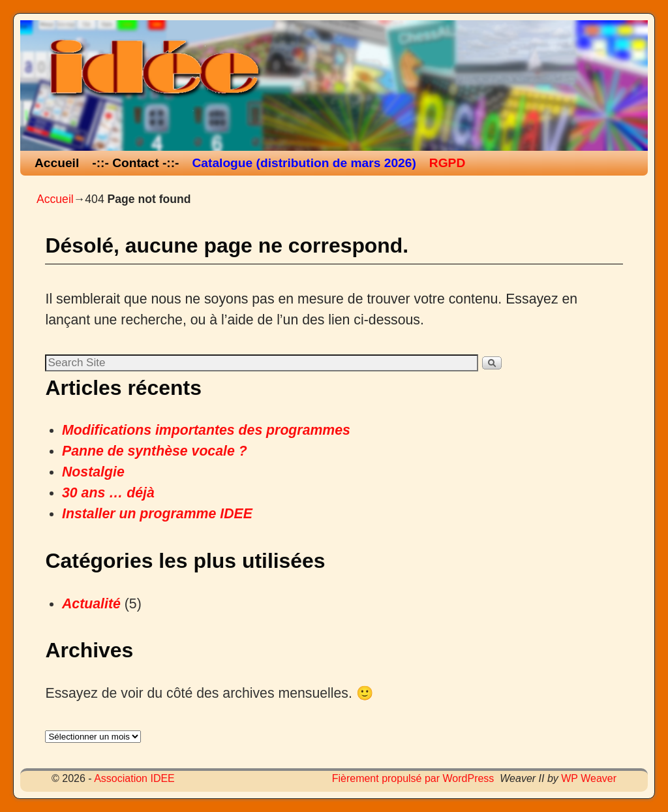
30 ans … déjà (108, 493)
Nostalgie (93, 472)
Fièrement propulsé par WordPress (413, 778)
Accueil (57, 163)
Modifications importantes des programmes (206, 430)
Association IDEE (134, 778)
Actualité (91, 604)
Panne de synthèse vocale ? (155, 451)
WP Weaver (589, 778)
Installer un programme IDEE (157, 514)
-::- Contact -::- (135, 163)
